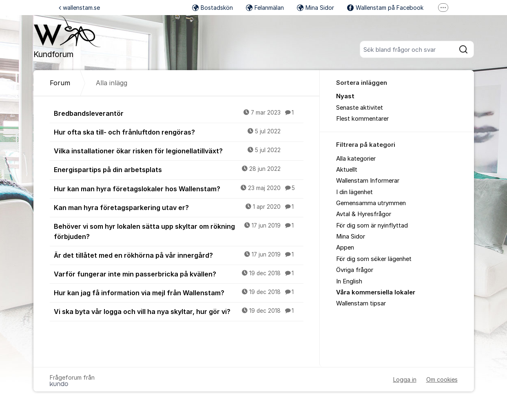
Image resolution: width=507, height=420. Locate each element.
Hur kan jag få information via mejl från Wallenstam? (179, 292)
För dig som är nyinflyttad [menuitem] (372, 225)
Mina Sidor (315, 8)
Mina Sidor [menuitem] (351, 237)
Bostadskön (213, 8)
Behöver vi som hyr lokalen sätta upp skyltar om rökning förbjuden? (179, 231)
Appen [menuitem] (345, 248)
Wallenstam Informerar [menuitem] (368, 181)
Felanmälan (265, 8)
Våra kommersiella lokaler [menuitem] (376, 292)
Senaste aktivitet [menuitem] (360, 108)
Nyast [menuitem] (345, 96)
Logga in (405, 379)
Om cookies (442, 379)
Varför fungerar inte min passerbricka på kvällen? (179, 274)
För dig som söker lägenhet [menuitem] (374, 259)
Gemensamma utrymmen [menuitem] (371, 203)
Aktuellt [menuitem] (347, 170)
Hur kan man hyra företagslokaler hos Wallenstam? (179, 188)
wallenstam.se (79, 8)
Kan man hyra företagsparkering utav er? (179, 207)
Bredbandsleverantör (179, 113)
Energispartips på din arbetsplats (179, 169)
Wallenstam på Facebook (385, 8)
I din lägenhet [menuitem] (354, 192)
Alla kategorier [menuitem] (356, 159)
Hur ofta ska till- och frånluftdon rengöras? (179, 132)
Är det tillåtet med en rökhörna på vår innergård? (179, 255)
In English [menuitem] (349, 281)
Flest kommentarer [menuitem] (362, 119)
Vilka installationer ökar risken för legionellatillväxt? (179, 150)
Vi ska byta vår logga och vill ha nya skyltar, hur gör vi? (179, 311)
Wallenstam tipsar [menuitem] (361, 303)
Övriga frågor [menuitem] (355, 270)
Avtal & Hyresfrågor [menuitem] (364, 214)
